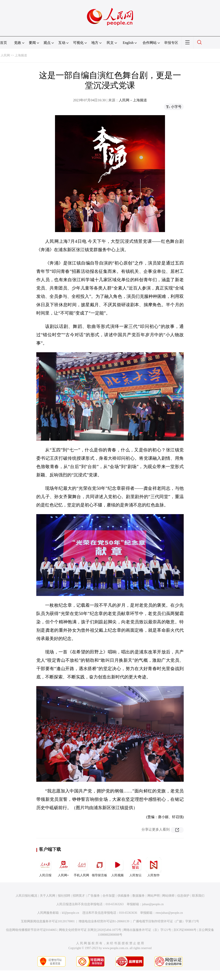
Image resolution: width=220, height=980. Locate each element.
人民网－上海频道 (133, 100)
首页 (4, 43)
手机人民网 (81, 867)
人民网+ (63, 867)
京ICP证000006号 (185, 930)
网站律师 (168, 896)
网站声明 (154, 896)
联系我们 (198, 896)
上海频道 (21, 55)
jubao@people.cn (153, 904)
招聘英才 (79, 896)
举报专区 (171, 43)
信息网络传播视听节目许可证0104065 (31, 930)
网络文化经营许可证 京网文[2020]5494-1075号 (90, 930)
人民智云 (136, 867)
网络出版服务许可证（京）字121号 (147, 930)
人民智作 (154, 867)
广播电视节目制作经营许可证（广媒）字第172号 (166, 921)
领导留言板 (99, 867)
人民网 (5, 55)
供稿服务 (124, 896)
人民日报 (45, 867)
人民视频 (117, 867)
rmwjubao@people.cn (169, 913)
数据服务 (139, 896)
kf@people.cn (71, 913)
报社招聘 (64, 896)
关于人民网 (48, 896)
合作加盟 (109, 896)
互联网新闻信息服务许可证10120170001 (48, 921)
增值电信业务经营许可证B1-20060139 (104, 921)
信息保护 (183, 896)
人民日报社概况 (26, 896)
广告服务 (94, 896)
